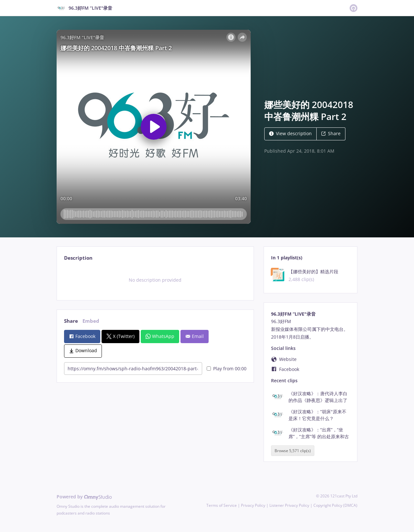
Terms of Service (222, 505)
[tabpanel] (155, 280)
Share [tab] (71, 321)
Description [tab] (78, 258)
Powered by (84, 497)
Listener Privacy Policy (289, 505)
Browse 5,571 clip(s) (293, 451)
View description (290, 133)
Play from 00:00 (227, 369)
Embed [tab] (91, 321)
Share (331, 133)
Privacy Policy (253, 505)
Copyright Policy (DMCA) (335, 505)
